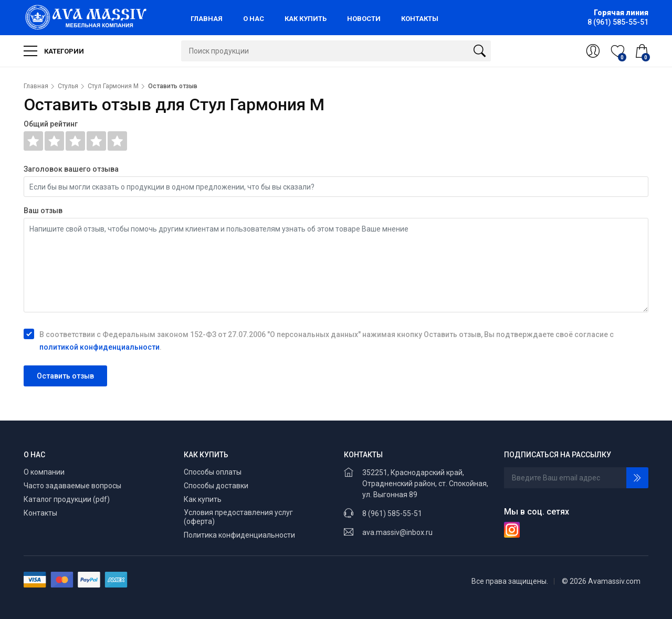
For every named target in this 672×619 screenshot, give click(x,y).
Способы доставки (216, 486)
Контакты (40, 513)
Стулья (68, 86)
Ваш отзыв (43, 211)
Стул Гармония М (113, 86)
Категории (54, 51)
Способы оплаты (213, 472)
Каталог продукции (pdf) (67, 499)
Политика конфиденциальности (239, 535)
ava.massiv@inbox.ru (397, 532)
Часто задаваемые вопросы (72, 486)
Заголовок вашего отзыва (71, 169)
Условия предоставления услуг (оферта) (238, 517)
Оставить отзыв (65, 376)
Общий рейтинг (51, 124)
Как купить (203, 499)
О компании (44, 472)
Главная (36, 86)
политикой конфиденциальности (99, 347)
